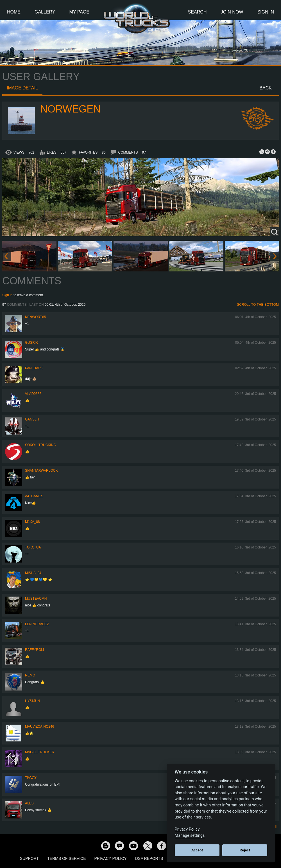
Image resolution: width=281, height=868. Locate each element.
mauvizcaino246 (39, 727)
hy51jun (32, 701)
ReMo (30, 675)
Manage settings (190, 836)
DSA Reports (149, 858)
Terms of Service (66, 858)
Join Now (232, 12)
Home (14, 12)
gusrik (31, 343)
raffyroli (34, 650)
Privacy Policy (111, 858)
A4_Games (34, 496)
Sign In (266, 12)
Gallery (45, 12)
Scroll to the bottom (258, 305)
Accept (197, 850)
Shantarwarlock (41, 471)
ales (29, 803)
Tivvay (31, 778)
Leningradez (37, 624)
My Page (79, 12)
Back (266, 88)
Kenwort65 (35, 317)
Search (197, 12)
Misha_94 (33, 573)
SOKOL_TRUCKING (41, 445)
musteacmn (36, 599)
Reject (245, 850)
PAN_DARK (34, 368)
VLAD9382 (33, 394)
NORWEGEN (70, 109)
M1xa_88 (32, 522)
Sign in (7, 295)
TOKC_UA (33, 547)
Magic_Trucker (40, 752)
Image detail (22, 88)
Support (29, 858)
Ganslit (32, 419)
